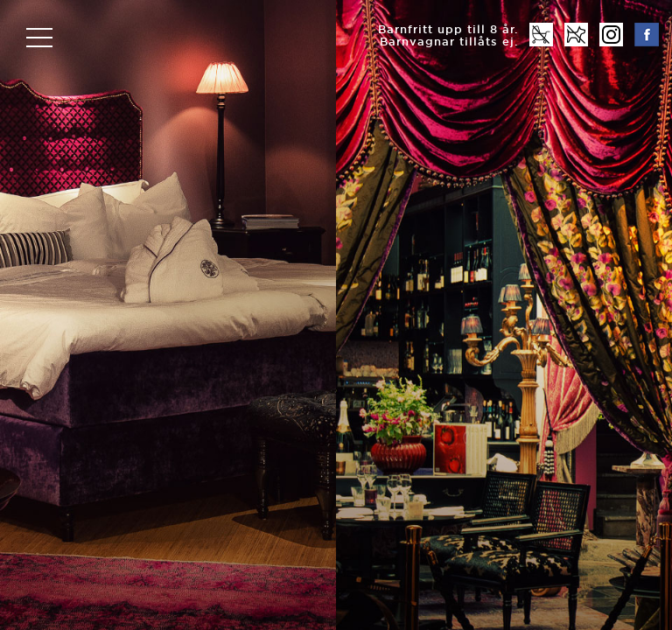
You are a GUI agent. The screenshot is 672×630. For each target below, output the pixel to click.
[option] (336, 315)
